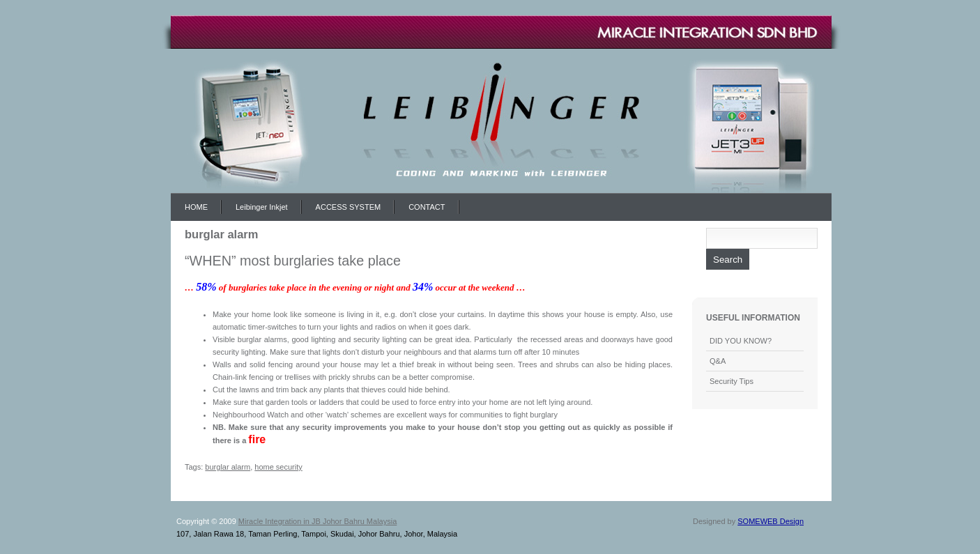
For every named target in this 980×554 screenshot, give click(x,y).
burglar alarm (228, 467)
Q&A (718, 361)
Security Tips (732, 381)
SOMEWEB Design (771, 521)
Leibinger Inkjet (262, 207)
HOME (196, 207)
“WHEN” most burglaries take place (293, 261)
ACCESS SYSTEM (349, 207)
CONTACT (427, 207)
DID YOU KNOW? (741, 341)
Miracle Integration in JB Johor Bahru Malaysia (317, 521)
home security (278, 467)
